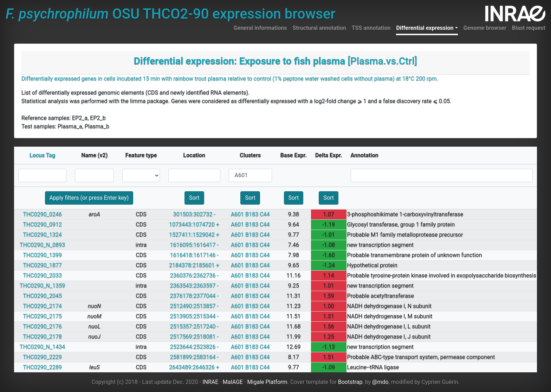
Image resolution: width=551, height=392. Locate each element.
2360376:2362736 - (194, 275)
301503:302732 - (194, 214)
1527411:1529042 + (194, 235)
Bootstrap (350, 382)
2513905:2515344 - (194, 316)
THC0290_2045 (42, 296)
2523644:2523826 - (194, 347)
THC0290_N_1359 (42, 286)
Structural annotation (319, 28)
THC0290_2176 (42, 326)
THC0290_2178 (42, 337)
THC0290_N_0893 (42, 245)
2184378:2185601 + (194, 265)
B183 (252, 214)
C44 (265, 214)
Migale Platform (267, 382)
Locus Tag (42, 155)
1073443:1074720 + (194, 224)
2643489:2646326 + (194, 367)
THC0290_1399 (42, 255)
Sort (194, 198)
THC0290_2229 (42, 357)
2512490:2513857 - (194, 306)
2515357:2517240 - (194, 326)
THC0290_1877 (42, 265)
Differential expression (425, 28)
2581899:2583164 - (194, 357)
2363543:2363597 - (194, 286)
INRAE (210, 382)
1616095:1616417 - (194, 245)
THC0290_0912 (42, 224)
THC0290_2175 (42, 316)
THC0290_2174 (42, 306)
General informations (260, 28)
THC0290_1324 (42, 235)
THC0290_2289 (42, 367)
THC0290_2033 (42, 275)
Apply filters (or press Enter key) (89, 198)
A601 (237, 214)
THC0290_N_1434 (42, 347)
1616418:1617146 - (194, 255)
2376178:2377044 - (194, 296)
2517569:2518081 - (194, 337)
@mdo (380, 382)
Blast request (529, 28)
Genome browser (485, 28)
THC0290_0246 (42, 214)
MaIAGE (233, 382)
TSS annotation (371, 28)
